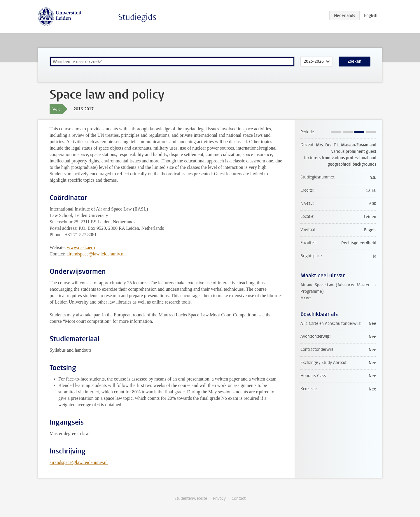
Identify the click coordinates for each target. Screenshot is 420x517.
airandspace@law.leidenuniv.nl (96, 254)
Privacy (219, 498)
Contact (239, 498)
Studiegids (137, 17)
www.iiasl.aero (81, 247)
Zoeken (355, 61)
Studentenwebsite (191, 498)
